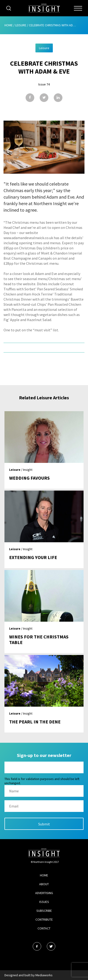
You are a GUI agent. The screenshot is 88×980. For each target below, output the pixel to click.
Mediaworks (44, 975)
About (44, 884)
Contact (44, 928)
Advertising (44, 893)
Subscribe (44, 911)
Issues (44, 902)
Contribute (44, 919)
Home (9, 25)
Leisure (21, 25)
